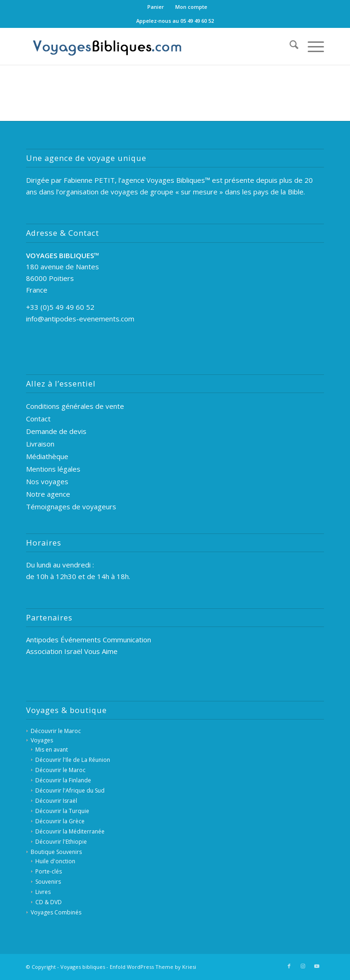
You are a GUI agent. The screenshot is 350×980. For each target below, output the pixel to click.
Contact (38, 419)
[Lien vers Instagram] (303, 966)
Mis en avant (52, 750)
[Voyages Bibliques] (145, 46)
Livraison (40, 444)
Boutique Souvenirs (56, 852)
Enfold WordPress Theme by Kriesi (153, 967)
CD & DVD (49, 902)
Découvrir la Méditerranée (70, 831)
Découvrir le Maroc (56, 731)
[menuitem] (156, 7)
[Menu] (311, 46)
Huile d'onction (55, 861)
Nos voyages (47, 481)
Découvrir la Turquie (62, 811)
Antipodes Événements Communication (89, 640)
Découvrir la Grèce (60, 821)
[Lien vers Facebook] (289, 966)
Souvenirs (48, 882)
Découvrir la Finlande (63, 780)
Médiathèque (47, 456)
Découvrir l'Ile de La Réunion (73, 760)
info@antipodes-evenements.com (80, 319)
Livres (43, 892)
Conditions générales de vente (75, 406)
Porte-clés (49, 871)
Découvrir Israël (56, 801)
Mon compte (191, 7)
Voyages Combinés (56, 912)
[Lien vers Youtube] (317, 966)
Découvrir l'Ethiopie (61, 842)
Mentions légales (53, 469)
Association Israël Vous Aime (72, 651)
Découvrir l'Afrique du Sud (70, 790)
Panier (156, 7)
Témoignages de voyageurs (71, 507)
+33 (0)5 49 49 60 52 (60, 307)
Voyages (42, 740)
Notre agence (48, 494)
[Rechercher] (289, 46)
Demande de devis (56, 431)
